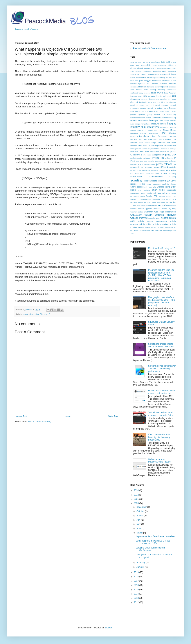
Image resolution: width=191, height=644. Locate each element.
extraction (158, 108)
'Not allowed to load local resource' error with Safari (161, 414)
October (141, 511)
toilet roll (149, 206)
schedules (150, 174)
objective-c (137, 155)
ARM (132, 71)
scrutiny (136, 180)
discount (134, 102)
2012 (137, 602)
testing (140, 202)
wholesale (169, 227)
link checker (145, 136)
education (172, 102)
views (164, 209)
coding (153, 90)
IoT (160, 130)
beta (144, 77)
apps (174, 68)
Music (157, 149)
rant (143, 167)
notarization (155, 152)
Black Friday (160, 77)
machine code (170, 139)
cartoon (155, 84)
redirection (146, 170)
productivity (135, 167)
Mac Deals (158, 139)
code (146, 90)
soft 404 (157, 193)
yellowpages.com (170, 231)
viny (170, 209)
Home (68, 416)
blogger (147, 80)
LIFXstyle (172, 133)
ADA (155, 65)
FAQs (166, 108)
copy (141, 93)
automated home (168, 74)
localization (172, 136)
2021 (137, 499)
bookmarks (157, 81)
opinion (158, 155)
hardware (134, 118)
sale (137, 174)
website (148, 215)
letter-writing (154, 133)
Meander (134, 146)
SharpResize (136, 187)
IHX (175, 121)
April (139, 529)
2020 (137, 503)
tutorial (162, 205)
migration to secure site (166, 146)
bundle (174, 81)
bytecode (142, 84)
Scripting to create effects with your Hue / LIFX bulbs (161, 345)
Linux (165, 136)
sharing (173, 184)
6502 (163, 62)
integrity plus (138, 127)
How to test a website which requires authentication (162, 392)
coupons (147, 93)
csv (149, 96)
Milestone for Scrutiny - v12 (162, 248)
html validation (158, 118)
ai (176, 65)
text (145, 202)
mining (133, 149)
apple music (167, 68)
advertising (162, 65)
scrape (164, 173)
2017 (137, 581)
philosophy (169, 158)
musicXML (165, 149)
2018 (137, 577)
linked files (157, 136)
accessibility (146, 65)
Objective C (45, 314)
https (140, 120)
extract (150, 108)
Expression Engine (138, 108)
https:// (145, 120)
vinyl (174, 209)
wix (175, 227)
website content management (152, 221)
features (173, 108)
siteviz (167, 187)
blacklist (169, 77)
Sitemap (160, 187)
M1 (132, 139)
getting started (153, 114)
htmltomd (169, 118)
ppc (175, 161)
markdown (172, 142)
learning (143, 133)
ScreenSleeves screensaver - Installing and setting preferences (162, 369)
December (142, 507)
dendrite (144, 99)
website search (144, 227)
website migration (161, 224)
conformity (134, 93)
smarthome (135, 193)
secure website (150, 181)
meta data (143, 146)
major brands (144, 143)
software (166, 193)
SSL (156, 196)
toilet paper (141, 206)
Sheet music (147, 187)
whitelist (161, 227)
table (174, 199)
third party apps (154, 202)
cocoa (26, 314)
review (173, 170)
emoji (157, 105)
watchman (148, 212)
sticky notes (171, 196)
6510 (168, 62)
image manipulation (143, 124)
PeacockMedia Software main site (150, 48)
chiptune (142, 87)
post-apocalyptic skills (164, 161)
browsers (166, 81)
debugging (34, 314)
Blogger (109, 628)
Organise (167, 155)
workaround (145, 231)
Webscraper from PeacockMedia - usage (159, 460)
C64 (149, 84)
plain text (139, 161)
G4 (157, 111)
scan (142, 174)
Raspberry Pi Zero (153, 167)
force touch (135, 111)
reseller (162, 170)
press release (164, 164)
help (140, 118)
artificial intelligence (144, 71)
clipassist (164, 87)
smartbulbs (171, 190)
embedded (150, 105)
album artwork (137, 68)
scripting (173, 177)
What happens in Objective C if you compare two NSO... (153, 542)
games (174, 111)
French (152, 111)
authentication (153, 74)
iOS (156, 130)
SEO (167, 181)
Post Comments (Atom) (40, 422)
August (140, 516)
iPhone (166, 130)
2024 (137, 490)
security (161, 181)
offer (144, 155)
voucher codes (137, 212)
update (141, 209)
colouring (162, 90)
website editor (145, 224)
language (134, 133)
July (139, 520)
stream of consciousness (141, 199)
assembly (157, 71)
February (141, 563)
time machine (167, 202)
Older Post (113, 416)
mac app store (145, 139)
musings (173, 149)
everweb (173, 105)
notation (163, 152)
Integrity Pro (153, 127)
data (174, 96)
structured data (159, 199)
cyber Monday (157, 96)
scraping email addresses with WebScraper (151, 549)
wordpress (135, 230)
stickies (162, 196)
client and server (153, 87)
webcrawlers (171, 212)
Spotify (149, 196)
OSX (174, 155)
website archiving (139, 218)
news (147, 152)
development (154, 99)
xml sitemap (156, 230)
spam (142, 196)
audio (165, 71)
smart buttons (144, 190)
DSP (154, 102)
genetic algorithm (138, 114)
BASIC (133, 77)
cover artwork (157, 93)
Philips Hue (158, 158)
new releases (137, 152)
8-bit (173, 62)
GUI (163, 114)
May (139, 524)
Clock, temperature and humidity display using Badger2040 (160, 437)
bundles (134, 84)
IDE (171, 121)
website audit (154, 218)
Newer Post (21, 416)
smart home (158, 190)
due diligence (162, 102)
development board (168, 99)
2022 (137, 495)
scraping (173, 173)
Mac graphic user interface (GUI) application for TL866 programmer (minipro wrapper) (162, 301)
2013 (137, 598)
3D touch (138, 62)
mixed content (142, 149)
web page (159, 212)
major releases (159, 142)
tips (175, 202)
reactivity (172, 167)
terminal (134, 202)
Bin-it (149, 77)
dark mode (167, 96)
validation (157, 209)
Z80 (132, 233)
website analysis (166, 215)
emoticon (165, 105)
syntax (169, 199)
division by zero (145, 102)
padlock (133, 158)
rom (132, 174)
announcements (150, 68)
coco (132, 90)
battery (139, 77)
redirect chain (136, 170)
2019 (137, 572)
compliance (172, 90)
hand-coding (171, 114)
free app (144, 111)
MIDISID (151, 146)
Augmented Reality (138, 74)
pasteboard (147, 158)
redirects (155, 170)
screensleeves (156, 177)
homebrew (147, 118)
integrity (172, 124)
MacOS (134, 142)
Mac (136, 139)
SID (154, 187)
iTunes (173, 130)
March (140, 533)
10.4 (132, 62)
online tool (151, 155)
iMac (132, 124)
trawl (155, 206)
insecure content (159, 124)
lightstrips (134, 136)
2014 (137, 594)
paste (139, 158)
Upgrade (148, 209)
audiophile (172, 71)
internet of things (145, 130)
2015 (137, 590)
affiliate (171, 65)
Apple (159, 68)
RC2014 (164, 167)
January (141, 567)
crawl (145, 96)
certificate (164, 84)
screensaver (136, 177)
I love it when (164, 121)
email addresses (137, 105)
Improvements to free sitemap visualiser (155, 536)
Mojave (151, 149)
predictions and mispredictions (143, 164)
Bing (153, 77)
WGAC (154, 227)
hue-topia (154, 120)
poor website (149, 161)
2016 (137, 585)
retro (168, 170)
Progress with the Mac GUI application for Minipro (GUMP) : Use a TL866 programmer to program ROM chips (161, 275)
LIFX (163, 133)
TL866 (133, 206)
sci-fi (157, 174)
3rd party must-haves (151, 62)
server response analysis (158, 184)
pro (175, 164)
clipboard (173, 87)
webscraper (136, 215)
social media (146, 193)
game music (164, 111)
